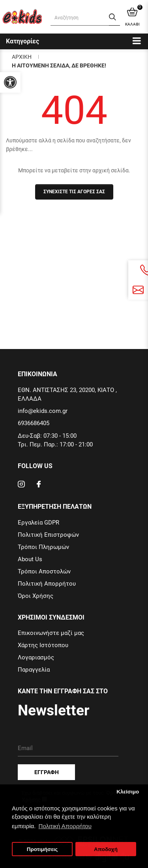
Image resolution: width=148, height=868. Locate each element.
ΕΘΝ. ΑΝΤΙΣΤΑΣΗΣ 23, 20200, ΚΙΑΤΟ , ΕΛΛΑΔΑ (67, 394)
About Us (30, 559)
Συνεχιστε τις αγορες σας (74, 192)
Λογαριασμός (36, 657)
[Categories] (137, 40)
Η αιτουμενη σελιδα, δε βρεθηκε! (59, 65)
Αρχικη (22, 57)
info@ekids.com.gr (43, 411)
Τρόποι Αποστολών (44, 571)
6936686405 (34, 423)
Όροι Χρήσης (36, 596)
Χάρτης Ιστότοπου (43, 645)
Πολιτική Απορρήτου (47, 584)
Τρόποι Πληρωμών (43, 547)
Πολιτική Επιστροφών (48, 535)
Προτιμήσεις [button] (42, 849)
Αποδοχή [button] (106, 849)
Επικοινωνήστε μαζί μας (51, 633)
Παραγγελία (34, 670)
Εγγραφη (47, 772)
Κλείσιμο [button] (128, 792)
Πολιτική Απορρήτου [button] (65, 826)
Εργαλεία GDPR (38, 523)
